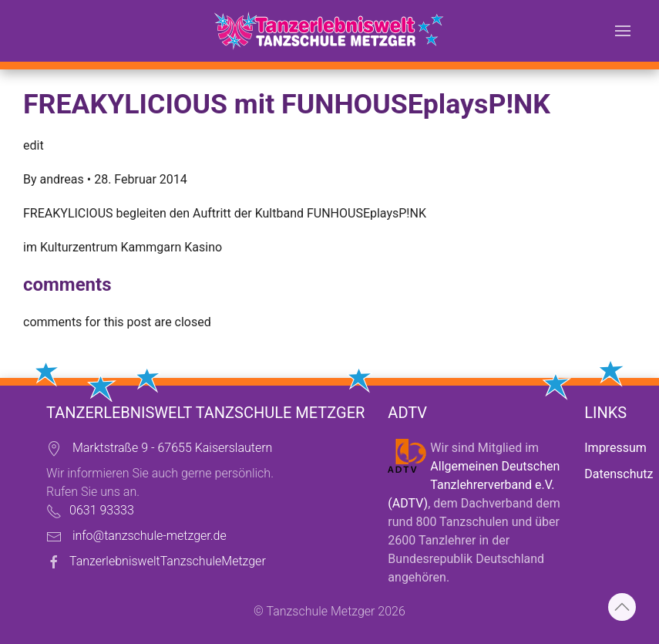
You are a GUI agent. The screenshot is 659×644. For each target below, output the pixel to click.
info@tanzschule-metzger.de (150, 536)
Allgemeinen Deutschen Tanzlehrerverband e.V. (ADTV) (474, 485)
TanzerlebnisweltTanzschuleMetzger (168, 561)
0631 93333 (102, 510)
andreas (62, 179)
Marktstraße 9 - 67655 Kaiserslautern (172, 448)
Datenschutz (619, 474)
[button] (623, 31)
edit (34, 145)
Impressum (615, 448)
